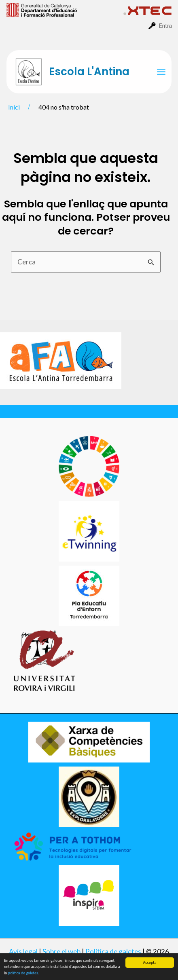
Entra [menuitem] (165, 26)
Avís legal (23, 951)
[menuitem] (65, 9)
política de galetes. (24, 973)
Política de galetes (113, 951)
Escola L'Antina (89, 72)
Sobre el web (61, 951)
